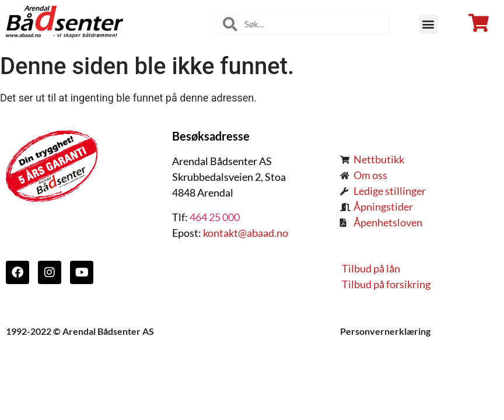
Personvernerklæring (385, 331)
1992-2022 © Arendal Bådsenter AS (80, 331)
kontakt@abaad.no (245, 233)
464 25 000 (215, 217)
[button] (428, 24)
